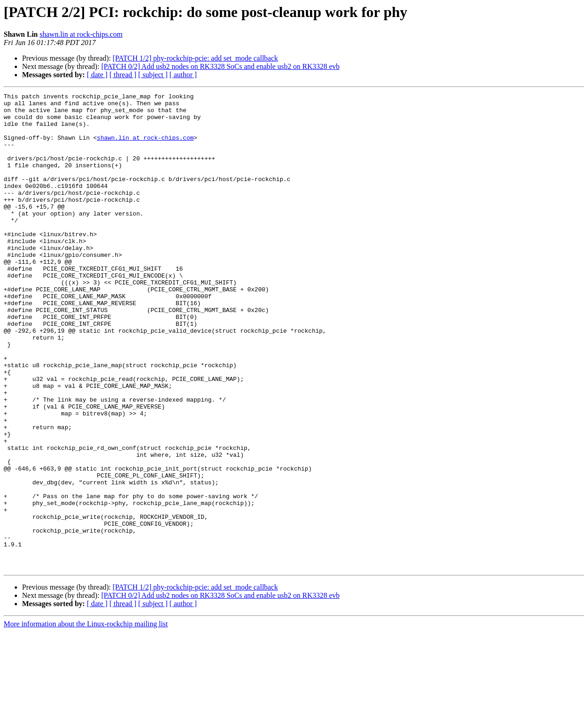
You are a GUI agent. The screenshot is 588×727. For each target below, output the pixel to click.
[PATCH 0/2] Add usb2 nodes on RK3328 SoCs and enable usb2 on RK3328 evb (220, 66)
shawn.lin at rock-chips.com (81, 34)
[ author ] (183, 75)
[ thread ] (123, 75)
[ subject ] (153, 75)
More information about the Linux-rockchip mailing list (86, 719)
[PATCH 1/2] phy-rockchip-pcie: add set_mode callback (195, 58)
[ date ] (97, 75)
